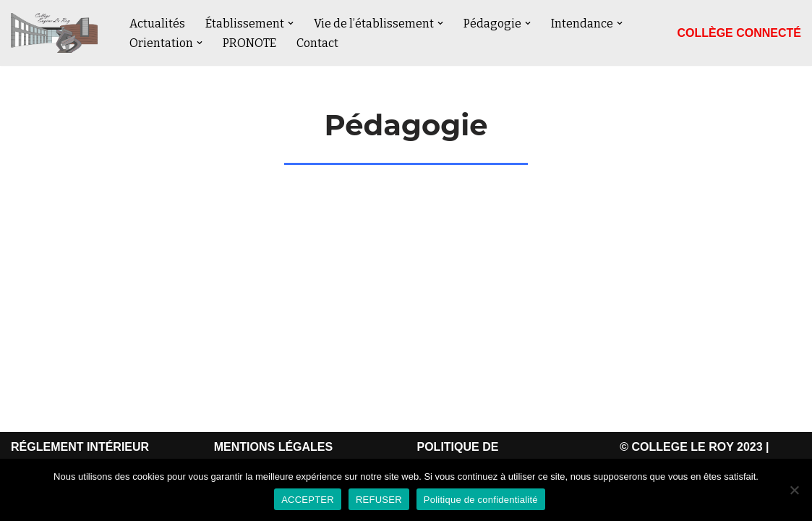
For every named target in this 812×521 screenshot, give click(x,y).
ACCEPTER (308, 500)
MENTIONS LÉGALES (273, 447)
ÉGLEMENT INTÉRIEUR (85, 447)
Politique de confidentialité (481, 500)
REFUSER (379, 500)
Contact (317, 43)
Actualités (157, 24)
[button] (291, 23)
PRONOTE (249, 43)
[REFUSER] (794, 490)
